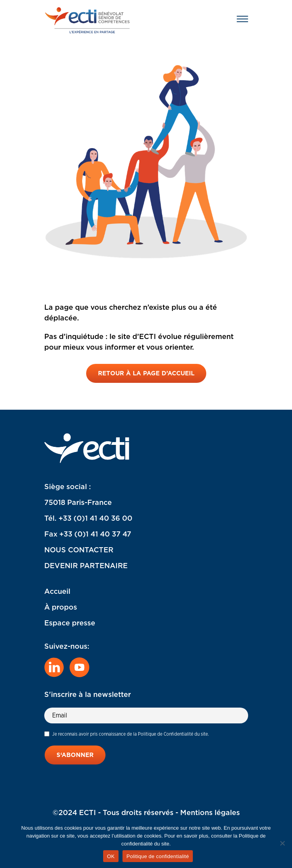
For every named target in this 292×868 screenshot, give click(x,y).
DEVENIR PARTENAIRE (86, 566)
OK (111, 856)
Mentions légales (210, 812)
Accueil (57, 591)
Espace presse (70, 623)
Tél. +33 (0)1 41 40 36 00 (88, 518)
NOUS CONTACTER (79, 550)
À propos (61, 607)
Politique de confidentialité (158, 856)
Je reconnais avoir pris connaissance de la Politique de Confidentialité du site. (131, 734)
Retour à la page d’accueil (146, 373)
